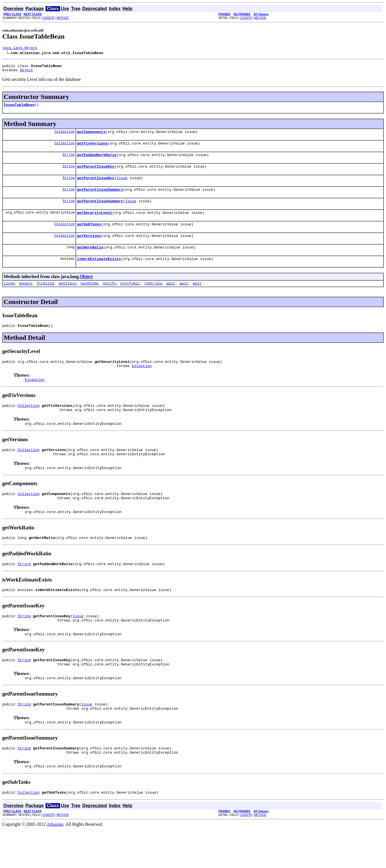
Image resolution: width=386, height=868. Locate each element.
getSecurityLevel (95, 223)
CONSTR (48, 18)
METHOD (63, 18)
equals (26, 298)
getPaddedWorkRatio (97, 161)
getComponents (91, 136)
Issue (122, 185)
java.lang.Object (20, 48)
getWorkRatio (90, 260)
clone (9, 298)
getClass (67, 298)
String (69, 160)
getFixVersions (92, 148)
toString (153, 298)
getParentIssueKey (96, 173)
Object (26, 72)
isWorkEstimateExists (99, 272)
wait (171, 298)
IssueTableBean (19, 108)
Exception (142, 383)
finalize (45, 298)
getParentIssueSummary (100, 198)
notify (109, 298)
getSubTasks (89, 235)
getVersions (89, 247)
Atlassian (55, 863)
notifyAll (130, 298)
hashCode (89, 298)
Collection (65, 136)
